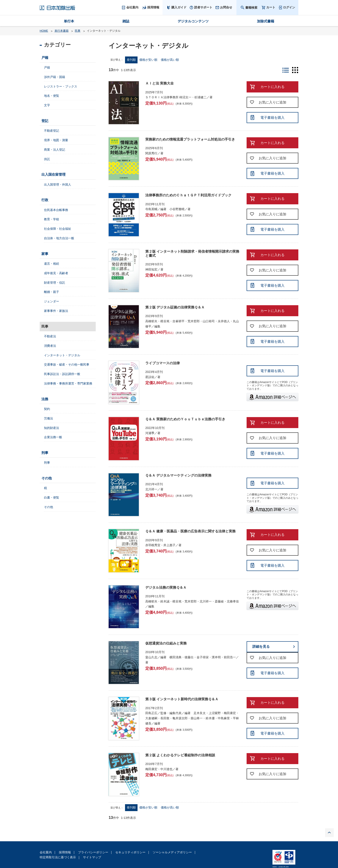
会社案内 (46, 852)
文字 (47, 105)
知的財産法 (52, 428)
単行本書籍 (62, 31)
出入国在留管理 (53, 174)
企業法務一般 (53, 437)
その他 (47, 478)
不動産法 (50, 336)
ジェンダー (52, 301)
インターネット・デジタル (62, 355)
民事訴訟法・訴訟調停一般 (62, 374)
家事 (45, 254)
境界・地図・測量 (56, 140)
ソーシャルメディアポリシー (172, 852)
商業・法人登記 (55, 150)
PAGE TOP (329, 833)
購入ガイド (179, 7)
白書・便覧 (52, 497)
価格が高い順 (170, 60)
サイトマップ (92, 857)
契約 (47, 409)
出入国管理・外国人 (58, 185)
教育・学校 (52, 219)
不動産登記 (52, 131)
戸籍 (45, 58)
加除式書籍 (266, 21)
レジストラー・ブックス (61, 86)
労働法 (49, 418)
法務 (45, 399)
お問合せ (226, 7)
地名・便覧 (52, 96)
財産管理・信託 (55, 283)
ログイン (289, 7)
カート (271, 7)
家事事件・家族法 (56, 311)
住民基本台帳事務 (56, 210)
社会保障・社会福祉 (58, 229)
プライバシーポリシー (93, 852)
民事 (78, 31)
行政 (45, 200)
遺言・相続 (52, 264)
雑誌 (126, 21)
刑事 (45, 453)
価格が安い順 (148, 60)
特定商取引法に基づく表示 (58, 857)
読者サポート (203, 7)
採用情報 (65, 852)
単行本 (69, 21)
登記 (45, 121)
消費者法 (50, 346)
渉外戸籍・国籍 (55, 77)
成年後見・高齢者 (56, 273)
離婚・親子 (52, 292)
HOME (44, 31)
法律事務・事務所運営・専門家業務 (68, 383)
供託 (47, 159)
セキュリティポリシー (130, 852)
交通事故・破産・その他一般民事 (67, 364)
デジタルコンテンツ (193, 21)
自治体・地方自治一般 (59, 238)
